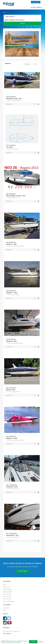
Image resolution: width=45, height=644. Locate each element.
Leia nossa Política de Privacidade (13, 643)
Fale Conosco (7, 587)
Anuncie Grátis (36, 2)
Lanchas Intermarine (8, 601)
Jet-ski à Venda (7, 599)
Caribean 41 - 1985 (12, 293)
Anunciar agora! (22, 571)
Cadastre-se (39, 7)
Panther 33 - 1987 (11, 244)
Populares (27, 64)
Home (4, 12)
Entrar (34, 7)
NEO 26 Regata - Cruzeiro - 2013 (16, 196)
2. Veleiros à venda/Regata (12, 149)
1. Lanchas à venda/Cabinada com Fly (15, 343)
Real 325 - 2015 (11, 390)
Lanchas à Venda (7, 589)
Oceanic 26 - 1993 (11, 341)
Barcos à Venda (7, 594)
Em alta (35, 64)
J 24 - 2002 (9, 147)
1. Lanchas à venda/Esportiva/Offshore (15, 246)
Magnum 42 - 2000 (12, 438)
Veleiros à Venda (8, 592)
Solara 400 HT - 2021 (12, 535)
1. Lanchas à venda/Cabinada (13, 295)
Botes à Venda (7, 596)
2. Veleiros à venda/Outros (12, 198)
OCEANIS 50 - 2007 (12, 487)
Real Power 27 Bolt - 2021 (14, 99)
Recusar (41, 642)
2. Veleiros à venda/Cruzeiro (13, 489)
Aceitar (33, 642)
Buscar (23, 23)
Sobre (5, 585)
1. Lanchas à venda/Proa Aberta (13, 101)
